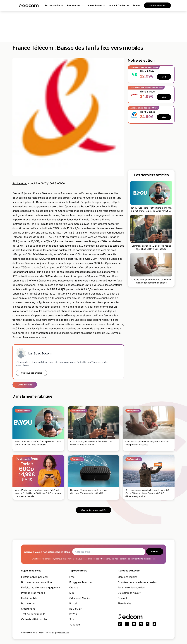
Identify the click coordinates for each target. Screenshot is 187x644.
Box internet (28, 603)
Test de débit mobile (33, 614)
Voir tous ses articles (31, 373)
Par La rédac (20, 183)
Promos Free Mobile (33, 593)
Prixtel (73, 603)
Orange (74, 587)
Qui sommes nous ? (129, 593)
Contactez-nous (157, 5)
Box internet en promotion (36, 582)
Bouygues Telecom (80, 582)
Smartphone (28, 609)
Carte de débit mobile (34, 619)
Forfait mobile (29, 598)
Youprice (75, 625)
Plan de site (124, 603)
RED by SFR (76, 609)
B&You (73, 614)
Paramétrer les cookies (131, 587)
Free (72, 577)
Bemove (65, 633)
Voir (164, 77)
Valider (155, 552)
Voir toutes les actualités (94, 510)
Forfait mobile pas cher (35, 577)
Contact (122, 598)
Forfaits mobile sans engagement (41, 587)
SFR (72, 593)
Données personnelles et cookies (137, 582)
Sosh (72, 619)
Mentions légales (127, 577)
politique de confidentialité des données (137, 559)
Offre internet (25, 385)
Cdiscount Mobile (80, 598)
